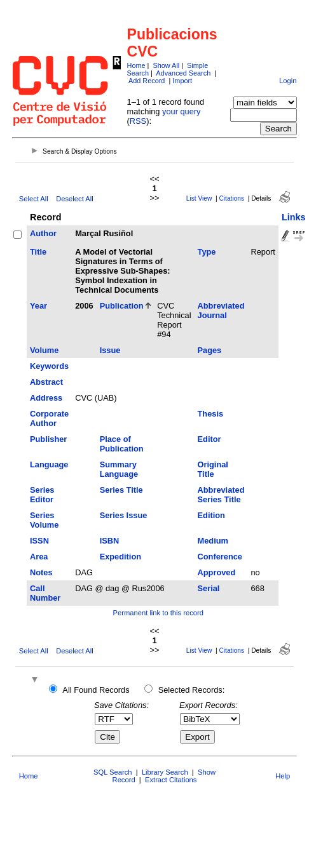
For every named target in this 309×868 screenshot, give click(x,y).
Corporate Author (49, 418)
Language (49, 464)
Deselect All (74, 199)
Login (288, 81)
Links (294, 217)
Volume (44, 350)
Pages (210, 350)
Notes (41, 572)
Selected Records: (192, 690)
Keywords (49, 366)
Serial (209, 588)
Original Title (213, 469)
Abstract (46, 382)
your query (181, 111)
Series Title (121, 490)
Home (136, 65)
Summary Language (119, 469)
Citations (231, 198)
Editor (209, 439)
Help (283, 776)
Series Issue (124, 515)
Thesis (211, 414)
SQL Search (113, 772)
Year (38, 306)
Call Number (45, 593)
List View (199, 198)
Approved (217, 572)
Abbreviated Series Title (221, 495)
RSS (138, 121)
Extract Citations (171, 780)
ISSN (39, 541)
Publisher (48, 439)
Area (39, 557)
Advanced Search (183, 73)
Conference (220, 557)
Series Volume (44, 520)
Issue (110, 350)
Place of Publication (122, 444)
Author (43, 233)
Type (207, 252)
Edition (211, 515)
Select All (34, 199)
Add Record (147, 81)
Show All (166, 65)
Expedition (120, 557)
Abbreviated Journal (221, 310)
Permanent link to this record (158, 613)
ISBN (110, 541)
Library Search (165, 772)
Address (46, 398)
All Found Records (96, 690)
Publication (122, 306)
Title (38, 252)
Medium (213, 541)
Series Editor (42, 495)
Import (182, 81)
